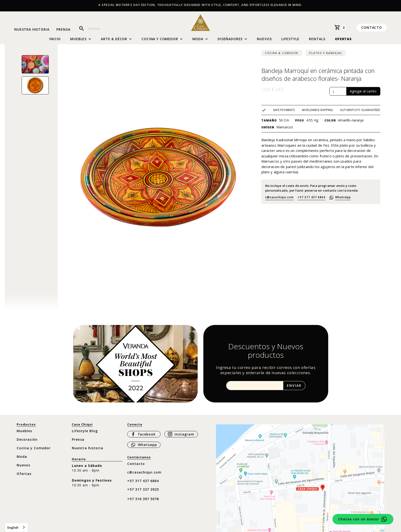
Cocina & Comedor (282, 53)
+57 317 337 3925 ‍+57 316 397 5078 (143, 494)
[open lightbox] (35, 64)
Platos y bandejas (325, 53)
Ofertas (343, 39)
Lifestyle (290, 39)
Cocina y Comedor (34, 448)
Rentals (317, 39)
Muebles (24, 431)
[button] (81, 39)
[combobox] (16, 527)
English (13, 527)
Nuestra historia (32, 30)
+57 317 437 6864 (311, 197)
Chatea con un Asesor (359, 519)
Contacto (372, 27)
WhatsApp (343, 197)
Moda (22, 457)
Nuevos (264, 39)
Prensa (63, 30)
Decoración (27, 439)
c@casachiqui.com (279, 197)
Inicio (55, 39)
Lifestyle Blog (85, 431)
